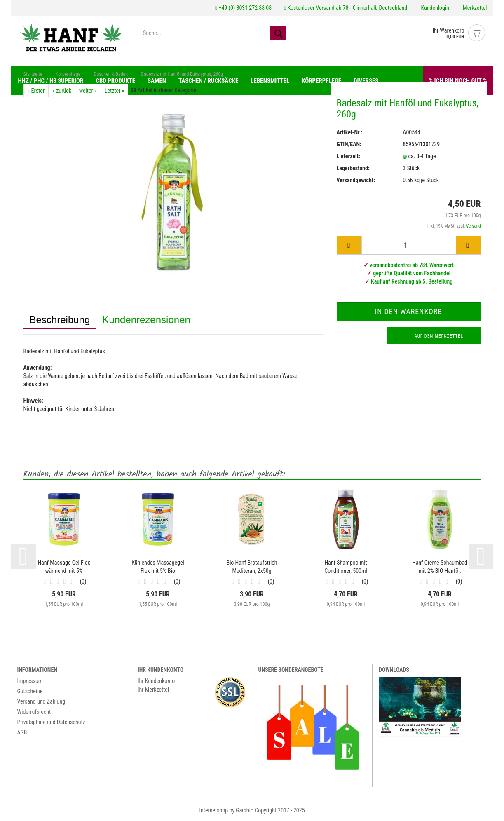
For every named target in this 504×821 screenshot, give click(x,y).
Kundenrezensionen (146, 320)
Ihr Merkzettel (153, 690)
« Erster (36, 91)
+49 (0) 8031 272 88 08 (243, 8)
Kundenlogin (434, 8)
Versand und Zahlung (41, 702)
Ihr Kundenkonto (156, 681)
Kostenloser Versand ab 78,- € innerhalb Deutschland (346, 8)
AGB (22, 733)
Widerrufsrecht (34, 712)
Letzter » (115, 91)
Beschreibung (60, 320)
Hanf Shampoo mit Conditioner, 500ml (346, 567)
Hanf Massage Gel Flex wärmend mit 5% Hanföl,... (64, 568)
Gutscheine (30, 692)
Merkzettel (474, 8)
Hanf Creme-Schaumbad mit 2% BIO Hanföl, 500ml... (440, 568)
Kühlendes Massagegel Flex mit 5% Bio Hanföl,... (158, 568)
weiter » (88, 91)
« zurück (62, 91)
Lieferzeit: (348, 156)
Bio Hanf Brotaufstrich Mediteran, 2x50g (252, 567)
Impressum (30, 681)
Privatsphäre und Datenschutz (51, 722)
